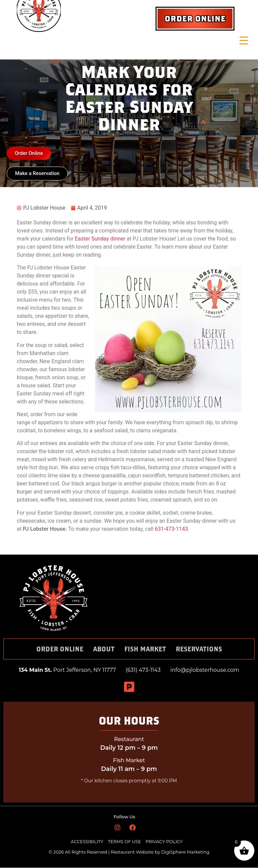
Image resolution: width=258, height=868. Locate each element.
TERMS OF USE (125, 842)
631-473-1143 (171, 529)
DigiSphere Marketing (185, 852)
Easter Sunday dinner (100, 239)
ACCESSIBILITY (87, 842)
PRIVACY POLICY (164, 842)
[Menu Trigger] (244, 40)
